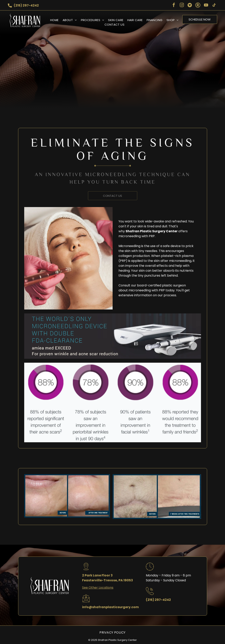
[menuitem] (52, 20)
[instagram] (182, 6)
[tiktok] (214, 6)
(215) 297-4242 (26, 5)
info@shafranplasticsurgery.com (110, 607)
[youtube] (206, 6)
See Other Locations (98, 588)
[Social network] (190, 6)
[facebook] (174, 6)
